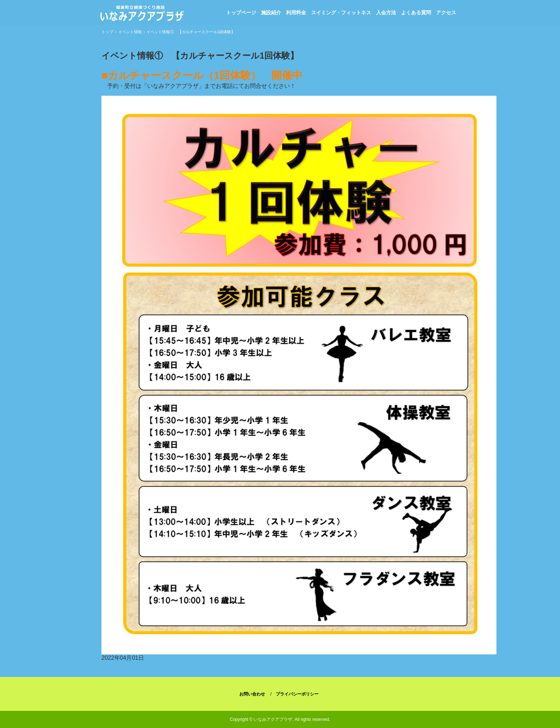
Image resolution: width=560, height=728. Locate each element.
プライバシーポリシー (297, 694)
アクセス (446, 13)
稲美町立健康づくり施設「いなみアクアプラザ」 (142, 14)
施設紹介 (271, 13)
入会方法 (386, 13)
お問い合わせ (252, 694)
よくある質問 (416, 13)
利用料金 (296, 13)
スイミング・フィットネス (341, 13)
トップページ (241, 13)
